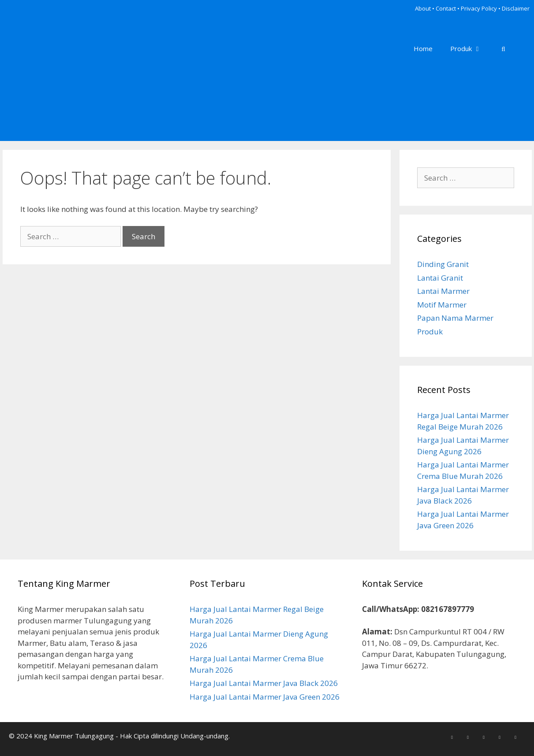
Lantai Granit (440, 278)
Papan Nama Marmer (455, 318)
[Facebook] (452, 737)
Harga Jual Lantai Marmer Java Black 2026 (264, 683)
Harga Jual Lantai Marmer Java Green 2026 (265, 697)
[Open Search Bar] (503, 48)
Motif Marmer (442, 305)
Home (423, 48)
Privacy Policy (479, 8)
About (423, 8)
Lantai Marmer (443, 291)
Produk (470, 48)
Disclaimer (516, 8)
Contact (446, 8)
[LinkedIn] (500, 737)
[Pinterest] (484, 737)
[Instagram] (468, 737)
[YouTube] (515, 737)
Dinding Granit (443, 264)
